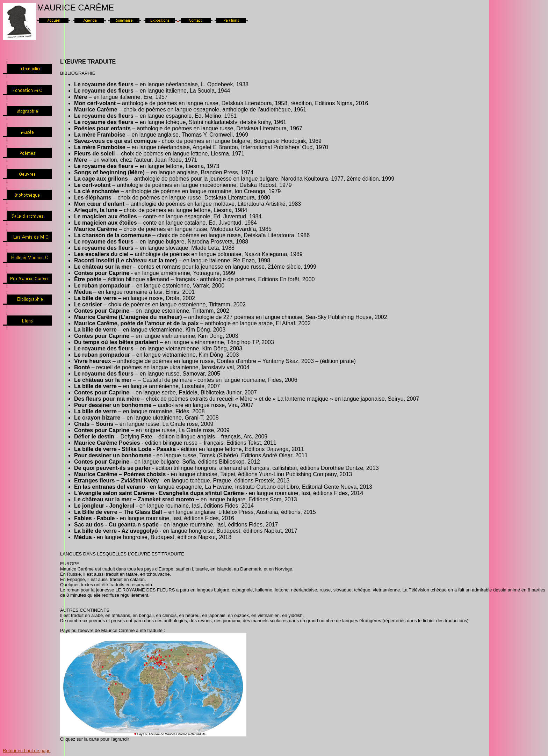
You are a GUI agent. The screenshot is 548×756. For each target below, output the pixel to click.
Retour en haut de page (27, 751)
